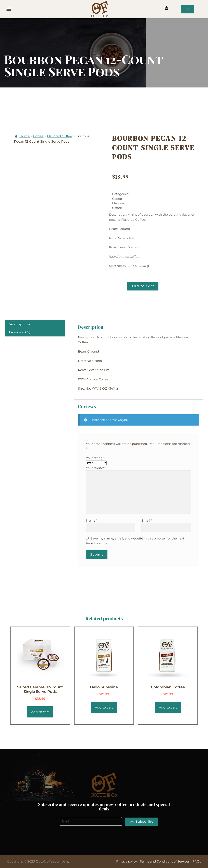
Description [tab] (19, 324)
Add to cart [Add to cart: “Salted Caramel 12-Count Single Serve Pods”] (40, 712)
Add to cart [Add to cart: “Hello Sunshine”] (104, 707)
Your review (96, 468)
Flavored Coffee (60, 136)
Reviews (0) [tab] (20, 332)
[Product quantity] (119, 286)
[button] (9, 9)
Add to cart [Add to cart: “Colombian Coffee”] (168, 707)
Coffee (38, 136)
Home (25, 136)
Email (147, 520)
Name (92, 520)
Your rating (95, 458)
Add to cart (143, 286)
